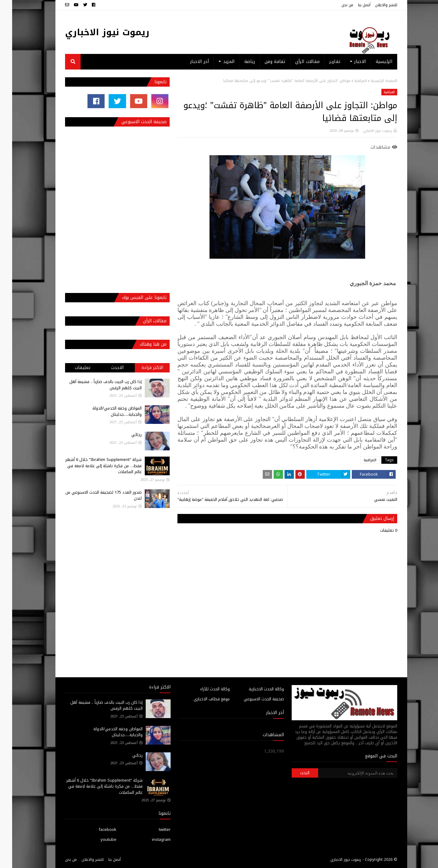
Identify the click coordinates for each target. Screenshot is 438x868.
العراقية (349, 81)
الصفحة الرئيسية (372, 81)
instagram (149, 839)
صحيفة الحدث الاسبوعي (252, 699)
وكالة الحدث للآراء (203, 689)
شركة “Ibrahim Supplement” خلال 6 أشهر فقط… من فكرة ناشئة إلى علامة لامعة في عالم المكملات (91, 466)
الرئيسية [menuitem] (372, 62)
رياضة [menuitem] (238, 62)
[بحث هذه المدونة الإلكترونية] (346, 773)
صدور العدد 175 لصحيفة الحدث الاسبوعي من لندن (91, 495)
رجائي (124, 435)
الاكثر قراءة (140, 368)
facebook (95, 830)
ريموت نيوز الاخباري (95, 32)
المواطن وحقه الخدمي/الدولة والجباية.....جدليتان (105, 411)
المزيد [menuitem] (217, 62)
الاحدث (105, 368)
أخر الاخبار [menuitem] (187, 62)
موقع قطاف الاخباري (200, 699)
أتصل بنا (352, 5)
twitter (153, 830)
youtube (96, 839)
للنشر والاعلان (374, 5)
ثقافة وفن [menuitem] (263, 62)
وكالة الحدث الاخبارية (254, 689)
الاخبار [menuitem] (348, 62)
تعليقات (70, 368)
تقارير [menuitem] (323, 62)
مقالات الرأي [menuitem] (295, 62)
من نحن (335, 5)
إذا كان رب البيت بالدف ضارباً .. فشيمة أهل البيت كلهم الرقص (93, 385)
